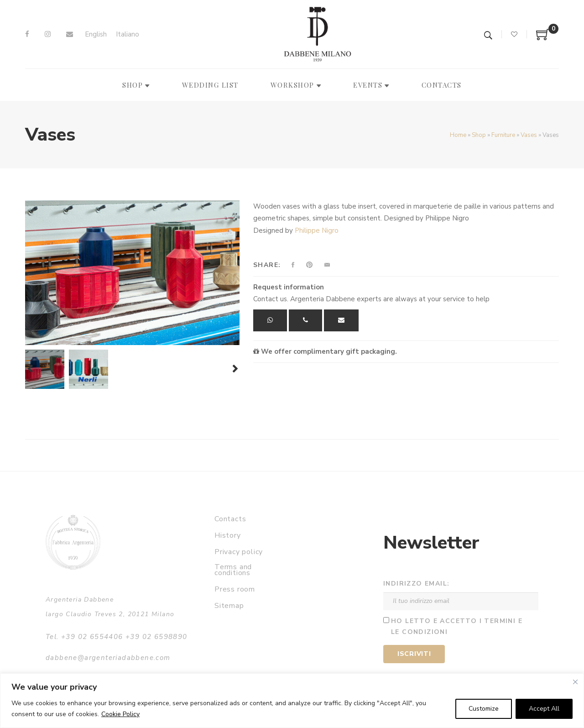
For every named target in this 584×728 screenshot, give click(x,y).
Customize (484, 709)
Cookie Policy (120, 714)
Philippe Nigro (317, 230)
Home (458, 135)
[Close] (575, 682)
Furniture (503, 135)
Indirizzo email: (416, 584)
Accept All (544, 709)
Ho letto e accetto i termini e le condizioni (457, 627)
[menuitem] (96, 34)
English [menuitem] (96, 34)
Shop (479, 135)
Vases (529, 135)
